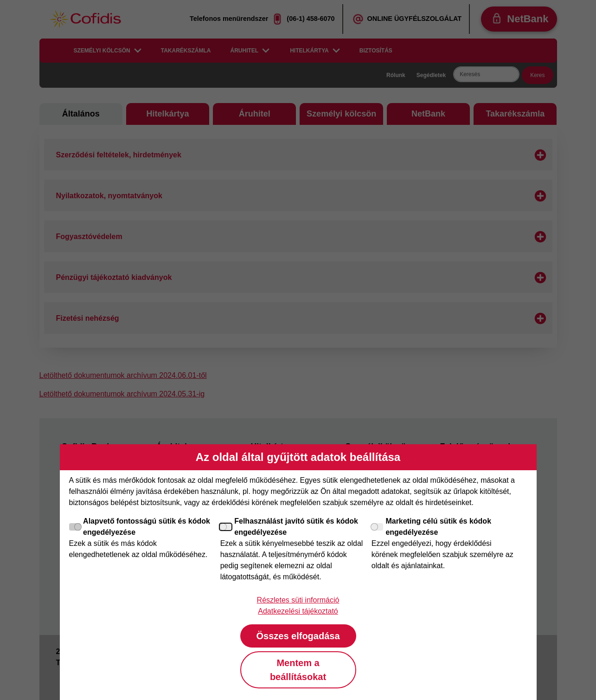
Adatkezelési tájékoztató (298, 611)
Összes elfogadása (298, 636)
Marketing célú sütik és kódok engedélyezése (431, 527)
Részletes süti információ (298, 600)
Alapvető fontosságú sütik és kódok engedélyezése (140, 527)
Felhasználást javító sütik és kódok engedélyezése (289, 527)
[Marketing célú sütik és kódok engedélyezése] (378, 527)
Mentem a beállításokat (298, 670)
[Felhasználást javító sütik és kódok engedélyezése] (226, 527)
